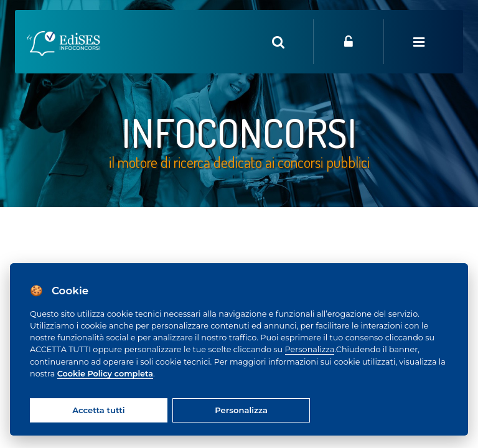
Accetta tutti (98, 410)
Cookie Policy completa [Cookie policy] (105, 374)
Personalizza (310, 349)
